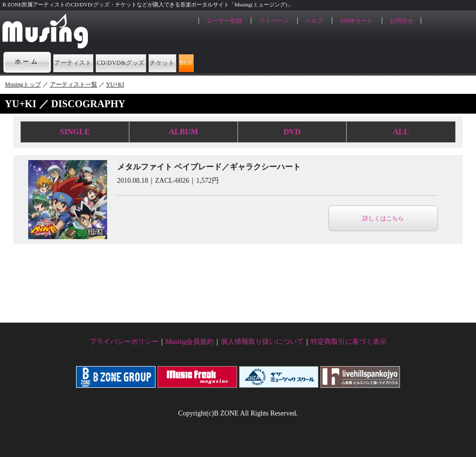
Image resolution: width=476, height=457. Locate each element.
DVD (292, 132)
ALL (401, 132)
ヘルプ (314, 21)
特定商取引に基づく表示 (349, 342)
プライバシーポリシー (124, 342)
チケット (249, 62)
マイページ (274, 21)
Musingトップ (23, 84)
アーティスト (89, 62)
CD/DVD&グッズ (174, 62)
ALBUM (184, 132)
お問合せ (401, 21)
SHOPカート (356, 21)
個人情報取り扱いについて (262, 342)
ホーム (27, 62)
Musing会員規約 (190, 342)
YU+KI (115, 84)
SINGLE (75, 132)
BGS (300, 62)
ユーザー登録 (224, 21)
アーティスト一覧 (74, 84)
